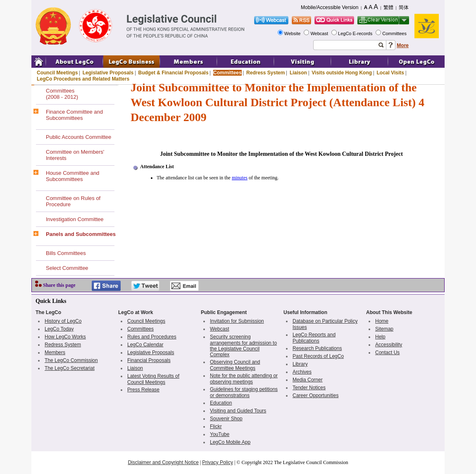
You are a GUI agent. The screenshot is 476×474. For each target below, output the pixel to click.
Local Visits (390, 73)
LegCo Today (59, 329)
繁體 (388, 7)
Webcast (320, 33)
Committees (395, 33)
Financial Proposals (149, 360)
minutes (240, 178)
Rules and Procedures (152, 337)
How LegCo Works (65, 337)
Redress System (265, 73)
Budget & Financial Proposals (174, 73)
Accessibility (389, 345)
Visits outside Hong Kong (342, 73)
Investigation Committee (75, 219)
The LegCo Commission (71, 360)
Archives (302, 372)
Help (380, 337)
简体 (404, 7)
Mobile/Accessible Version (330, 7)
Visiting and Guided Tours (238, 411)
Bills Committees (66, 253)
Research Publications (317, 348)
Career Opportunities (315, 395)
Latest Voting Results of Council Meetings (153, 379)
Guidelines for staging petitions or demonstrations (244, 392)
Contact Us (387, 353)
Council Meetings (57, 73)
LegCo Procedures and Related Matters (83, 79)
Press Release (143, 390)
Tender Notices (309, 388)
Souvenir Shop (226, 419)
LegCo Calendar (145, 345)
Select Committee (67, 268)
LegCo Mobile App (230, 442)
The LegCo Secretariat (70, 368)
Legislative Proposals (108, 73)
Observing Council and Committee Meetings (235, 365)
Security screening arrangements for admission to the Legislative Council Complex (243, 346)
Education (221, 403)
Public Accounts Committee (79, 137)
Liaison (298, 73)
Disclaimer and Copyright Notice (163, 462)
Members (55, 353)
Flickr (216, 426)
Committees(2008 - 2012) (62, 94)
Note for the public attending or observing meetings (244, 379)
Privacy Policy (218, 462)
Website (293, 33)
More (403, 45)
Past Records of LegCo (318, 356)
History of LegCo (63, 321)
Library (300, 364)
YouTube (220, 434)
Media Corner (308, 380)
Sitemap (384, 329)
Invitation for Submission (237, 321)
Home (382, 321)
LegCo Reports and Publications (314, 338)
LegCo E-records (356, 33)
